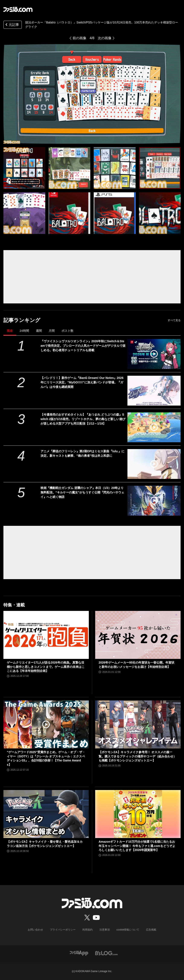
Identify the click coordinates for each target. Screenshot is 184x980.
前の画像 (79, 38)
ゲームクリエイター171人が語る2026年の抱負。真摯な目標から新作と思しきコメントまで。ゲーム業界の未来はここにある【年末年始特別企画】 (46, 667)
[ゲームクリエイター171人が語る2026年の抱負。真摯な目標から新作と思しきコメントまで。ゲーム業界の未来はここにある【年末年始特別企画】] (46, 635)
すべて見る (174, 320)
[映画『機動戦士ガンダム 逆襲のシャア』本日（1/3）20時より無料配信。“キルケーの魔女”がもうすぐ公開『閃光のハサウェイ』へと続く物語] (154, 501)
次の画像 (105, 38)
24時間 (24, 331)
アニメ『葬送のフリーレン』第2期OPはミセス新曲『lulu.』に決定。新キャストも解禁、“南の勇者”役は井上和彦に (83, 453)
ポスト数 (67, 331)
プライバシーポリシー (63, 930)
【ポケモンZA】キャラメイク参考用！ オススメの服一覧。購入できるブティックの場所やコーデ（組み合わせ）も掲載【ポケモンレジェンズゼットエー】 (137, 756)
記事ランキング (22, 320)
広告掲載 (151, 930)
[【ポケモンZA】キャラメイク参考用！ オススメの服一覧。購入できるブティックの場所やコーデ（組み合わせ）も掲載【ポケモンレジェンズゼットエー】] (138, 724)
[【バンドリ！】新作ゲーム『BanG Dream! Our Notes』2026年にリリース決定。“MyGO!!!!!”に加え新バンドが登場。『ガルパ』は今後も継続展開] (154, 391)
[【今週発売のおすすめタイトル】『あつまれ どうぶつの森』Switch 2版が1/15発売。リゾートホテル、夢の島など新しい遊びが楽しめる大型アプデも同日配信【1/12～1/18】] (154, 427)
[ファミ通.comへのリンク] (18, 9)
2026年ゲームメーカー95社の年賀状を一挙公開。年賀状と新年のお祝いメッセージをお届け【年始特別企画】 (137, 665)
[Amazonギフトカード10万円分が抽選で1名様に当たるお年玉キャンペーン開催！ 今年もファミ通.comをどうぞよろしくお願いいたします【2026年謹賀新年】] (138, 814)
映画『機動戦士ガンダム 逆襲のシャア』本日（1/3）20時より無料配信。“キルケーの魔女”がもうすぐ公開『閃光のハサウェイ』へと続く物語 (82, 492)
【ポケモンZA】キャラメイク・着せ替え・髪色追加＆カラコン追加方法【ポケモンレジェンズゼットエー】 (45, 844)
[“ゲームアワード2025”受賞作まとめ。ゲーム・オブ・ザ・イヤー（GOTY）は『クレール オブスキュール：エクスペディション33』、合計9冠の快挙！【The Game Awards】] (46, 724)
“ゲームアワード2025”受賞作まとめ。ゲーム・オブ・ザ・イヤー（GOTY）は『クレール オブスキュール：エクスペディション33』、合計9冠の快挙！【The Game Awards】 (46, 758)
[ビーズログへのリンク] (106, 953)
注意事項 (105, 930)
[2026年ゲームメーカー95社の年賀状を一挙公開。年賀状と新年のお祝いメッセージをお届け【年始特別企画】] (138, 635)
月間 (52, 331)
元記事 (12, 25)
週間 (39, 331)
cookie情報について (128, 930)
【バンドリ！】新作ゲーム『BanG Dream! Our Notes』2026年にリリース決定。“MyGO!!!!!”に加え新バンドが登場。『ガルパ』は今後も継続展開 (82, 382)
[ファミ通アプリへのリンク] (79, 953)
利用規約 (88, 930)
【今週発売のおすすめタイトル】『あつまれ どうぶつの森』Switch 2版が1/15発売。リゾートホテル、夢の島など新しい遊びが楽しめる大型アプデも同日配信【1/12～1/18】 (83, 419)
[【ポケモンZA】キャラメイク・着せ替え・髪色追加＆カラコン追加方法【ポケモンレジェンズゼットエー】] (46, 814)
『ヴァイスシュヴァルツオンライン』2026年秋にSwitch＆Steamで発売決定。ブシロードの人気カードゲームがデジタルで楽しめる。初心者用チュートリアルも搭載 (83, 346)
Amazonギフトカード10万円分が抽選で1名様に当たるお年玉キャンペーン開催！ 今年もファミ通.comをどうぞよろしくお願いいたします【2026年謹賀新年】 (137, 846)
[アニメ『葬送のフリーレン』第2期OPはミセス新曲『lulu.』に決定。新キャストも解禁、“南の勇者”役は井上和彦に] (154, 464)
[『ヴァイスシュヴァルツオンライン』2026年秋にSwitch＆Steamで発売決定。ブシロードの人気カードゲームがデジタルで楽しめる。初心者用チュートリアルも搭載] (154, 354)
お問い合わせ (35, 930)
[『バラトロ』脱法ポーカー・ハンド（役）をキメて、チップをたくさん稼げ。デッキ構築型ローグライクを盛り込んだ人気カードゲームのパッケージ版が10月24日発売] (24, 168)
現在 (10, 331)
